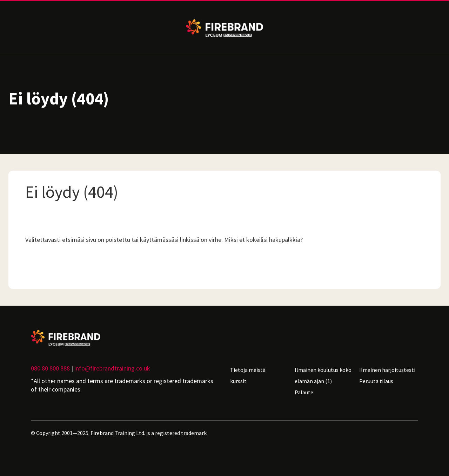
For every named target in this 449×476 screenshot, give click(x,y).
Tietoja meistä (248, 370)
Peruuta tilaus (376, 381)
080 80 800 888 (50, 368)
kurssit (238, 381)
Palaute (304, 392)
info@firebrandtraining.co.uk (112, 368)
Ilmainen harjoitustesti (387, 370)
